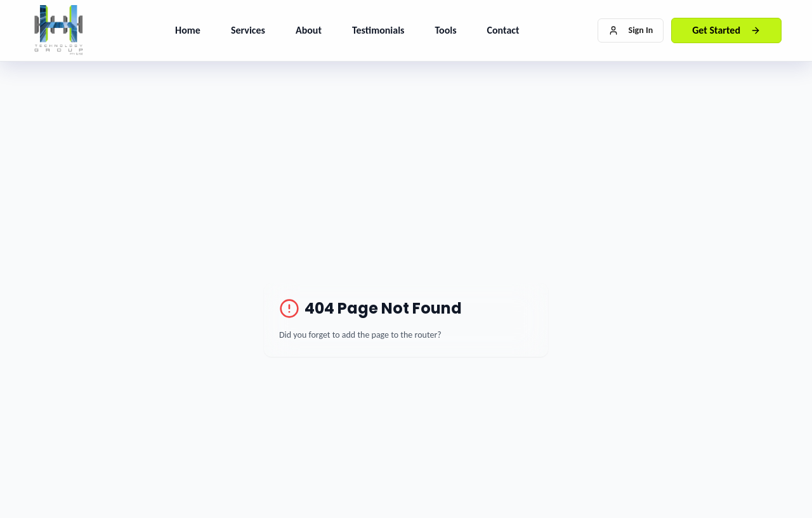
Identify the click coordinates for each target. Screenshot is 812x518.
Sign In (631, 30)
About (309, 30)
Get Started (726, 30)
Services (248, 30)
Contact (503, 30)
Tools (445, 30)
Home (188, 30)
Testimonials (378, 30)
